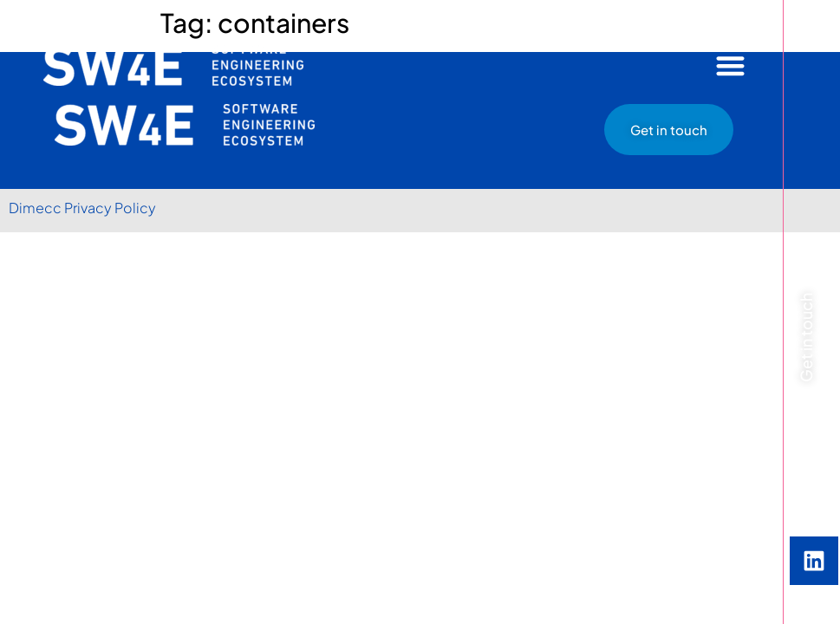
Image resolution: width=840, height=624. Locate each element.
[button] (731, 65)
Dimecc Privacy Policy (82, 208)
